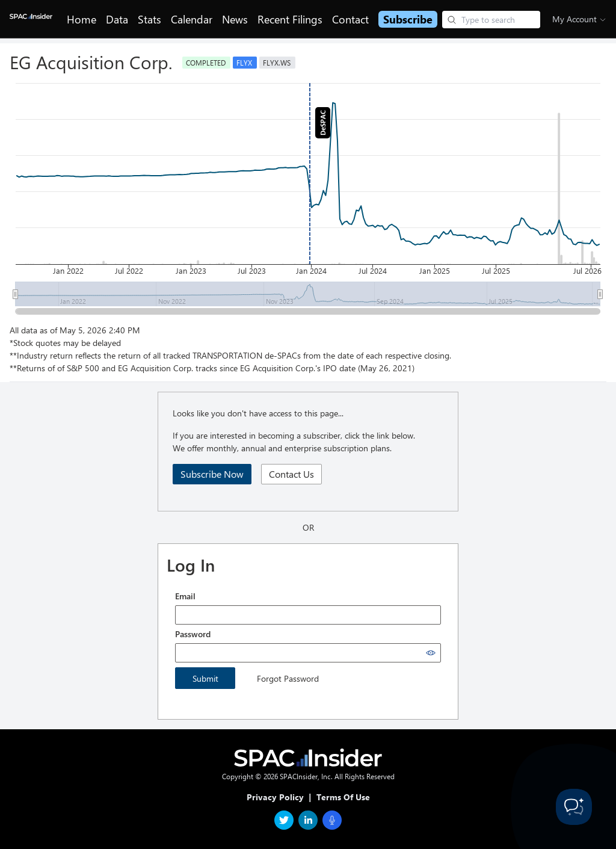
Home (82, 19)
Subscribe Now (212, 474)
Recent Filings (290, 19)
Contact (350, 19)
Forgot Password (288, 678)
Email (185, 596)
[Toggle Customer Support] (574, 807)
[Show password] (431, 653)
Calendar (192, 19)
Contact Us (291, 474)
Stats (149, 19)
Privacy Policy (275, 797)
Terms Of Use (343, 797)
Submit (205, 678)
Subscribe (408, 19)
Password (193, 634)
